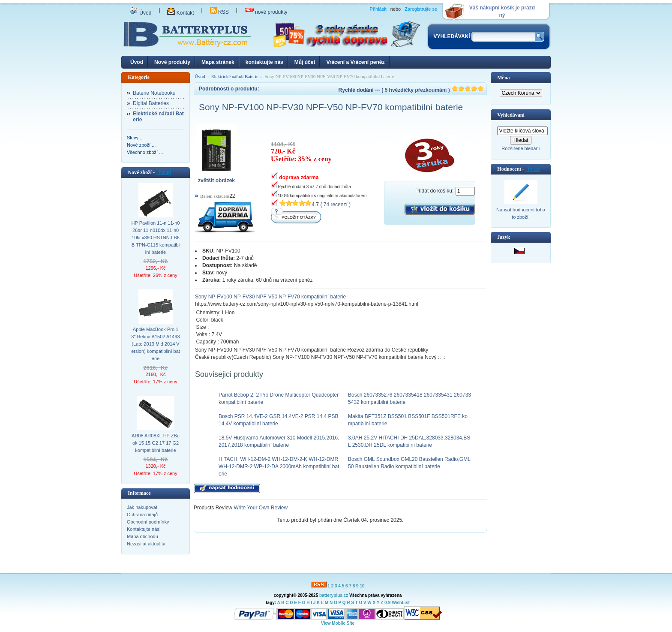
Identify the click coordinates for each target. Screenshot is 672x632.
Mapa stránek (218, 62)
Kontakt (180, 13)
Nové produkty (172, 62)
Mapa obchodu (142, 536)
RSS (219, 12)
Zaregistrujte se (421, 9)
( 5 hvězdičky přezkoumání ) (433, 90)
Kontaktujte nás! (144, 529)
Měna (503, 78)
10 (362, 586)
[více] (163, 172)
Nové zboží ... (141, 145)
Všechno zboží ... (145, 152)
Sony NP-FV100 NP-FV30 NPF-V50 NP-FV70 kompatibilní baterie (270, 297)
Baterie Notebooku (154, 93)
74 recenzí (336, 205)
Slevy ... (135, 138)
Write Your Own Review (260, 508)
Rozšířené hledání (520, 148)
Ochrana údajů (142, 515)
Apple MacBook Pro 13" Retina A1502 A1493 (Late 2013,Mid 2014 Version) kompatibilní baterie (156, 344)
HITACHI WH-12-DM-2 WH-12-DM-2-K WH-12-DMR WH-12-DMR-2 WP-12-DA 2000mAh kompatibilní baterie (279, 466)
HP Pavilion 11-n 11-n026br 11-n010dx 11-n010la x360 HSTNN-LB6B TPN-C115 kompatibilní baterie (156, 238)
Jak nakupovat (142, 507)
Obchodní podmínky (148, 522)
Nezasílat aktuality (146, 544)
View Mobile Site (338, 623)
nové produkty (266, 12)
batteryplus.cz (334, 595)
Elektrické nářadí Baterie (235, 76)
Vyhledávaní (511, 115)
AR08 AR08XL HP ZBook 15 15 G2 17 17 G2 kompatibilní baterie (156, 443)
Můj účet (305, 62)
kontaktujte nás (264, 62)
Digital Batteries (151, 103)
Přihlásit (378, 9)
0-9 (387, 603)
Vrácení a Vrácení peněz (355, 62)
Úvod (141, 13)
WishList (401, 603)
